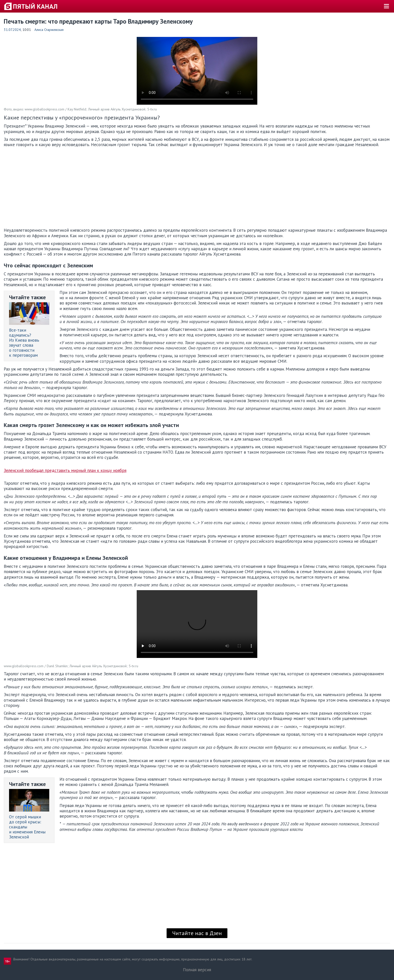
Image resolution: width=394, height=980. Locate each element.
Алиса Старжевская (49, 30)
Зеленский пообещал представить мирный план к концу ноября (65, 471)
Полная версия (197, 970)
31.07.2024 (12, 30)
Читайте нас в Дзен (197, 933)
